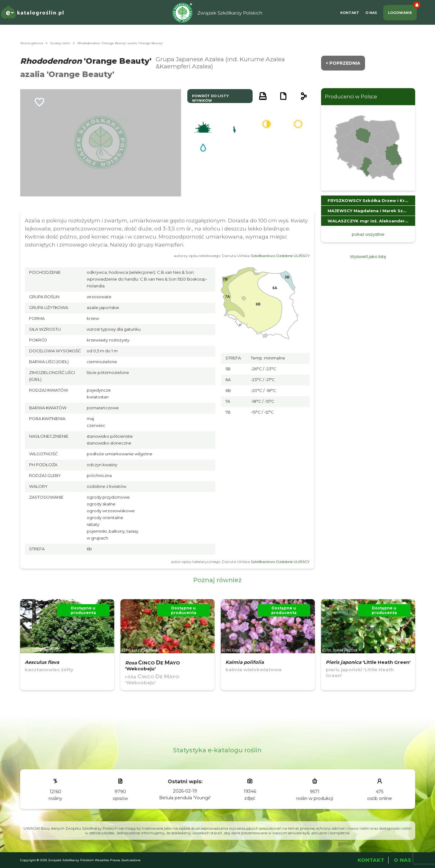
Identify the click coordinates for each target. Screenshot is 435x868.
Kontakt (350, 13)
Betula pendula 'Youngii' (185, 798)
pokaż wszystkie (368, 234)
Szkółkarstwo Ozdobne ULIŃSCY (280, 256)
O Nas (371, 13)
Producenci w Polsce (351, 97)
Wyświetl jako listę (368, 256)
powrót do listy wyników (210, 98)
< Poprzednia (343, 63)
